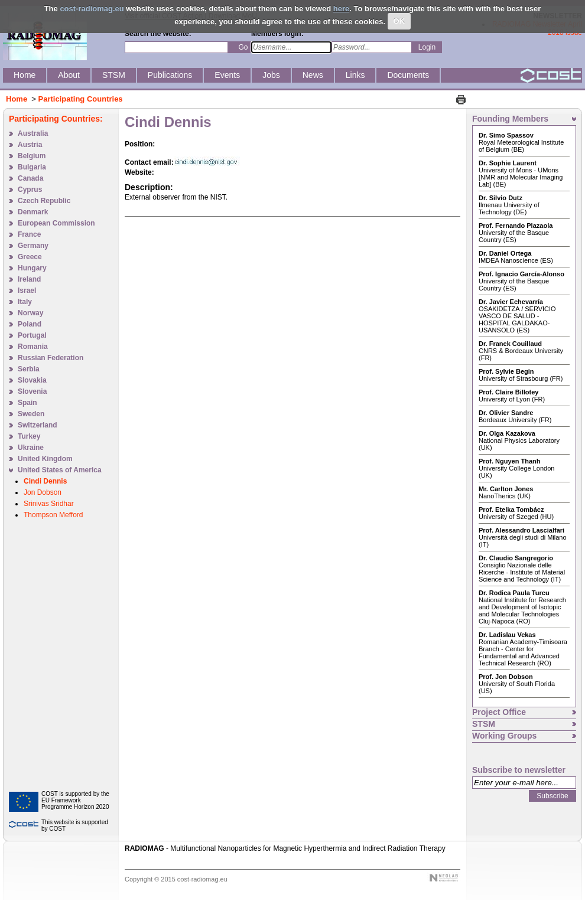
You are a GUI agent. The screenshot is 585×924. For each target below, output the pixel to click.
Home (17, 99)
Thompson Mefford (53, 515)
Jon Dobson (43, 492)
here (341, 9)
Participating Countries (81, 99)
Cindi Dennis (45, 481)
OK (399, 21)
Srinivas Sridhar (49, 504)
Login (427, 47)
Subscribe (552, 796)
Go (243, 47)
